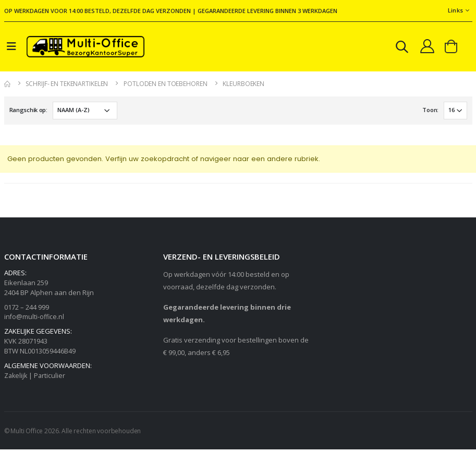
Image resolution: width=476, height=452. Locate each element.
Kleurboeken (243, 86)
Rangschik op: (28, 112)
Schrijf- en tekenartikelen (67, 86)
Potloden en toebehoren (165, 86)
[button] (399, 49)
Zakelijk (16, 378)
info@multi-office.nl (35, 319)
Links (455, 10)
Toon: (430, 112)
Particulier (51, 378)
